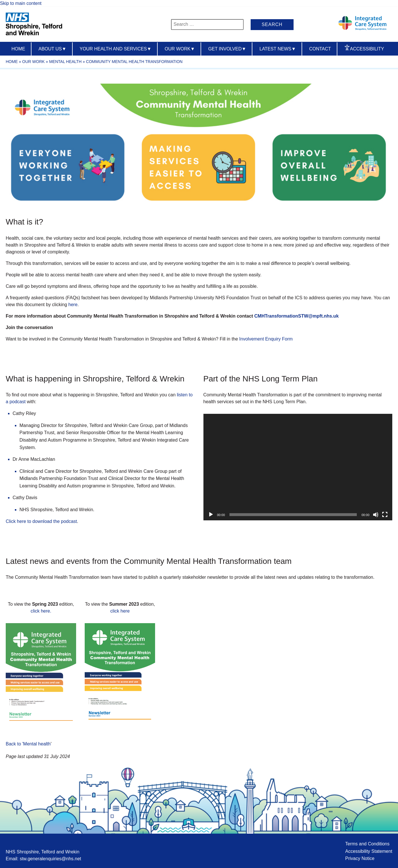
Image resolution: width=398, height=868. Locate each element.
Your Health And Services (115, 49)
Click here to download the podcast (41, 521)
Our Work (180, 49)
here (73, 305)
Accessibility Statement (369, 851)
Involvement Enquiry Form (266, 339)
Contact (320, 49)
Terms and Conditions (367, 844)
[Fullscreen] (385, 515)
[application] (298, 467)
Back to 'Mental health (28, 744)
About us (52, 49)
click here (120, 611)
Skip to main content (21, 3)
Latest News (278, 49)
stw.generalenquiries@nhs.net (51, 859)
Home (18, 49)
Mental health (65, 62)
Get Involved (227, 49)
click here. (41, 611)
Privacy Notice (360, 858)
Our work (34, 62)
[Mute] (376, 515)
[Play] (211, 515)
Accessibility (367, 49)
